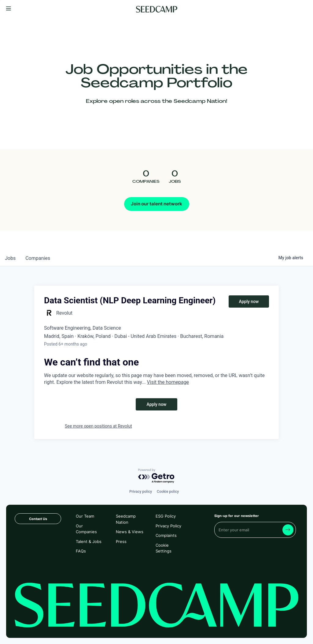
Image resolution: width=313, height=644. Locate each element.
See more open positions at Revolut (98, 426)
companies (38, 258)
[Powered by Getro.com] (156, 476)
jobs (10, 258)
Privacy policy (141, 492)
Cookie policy (168, 492)
